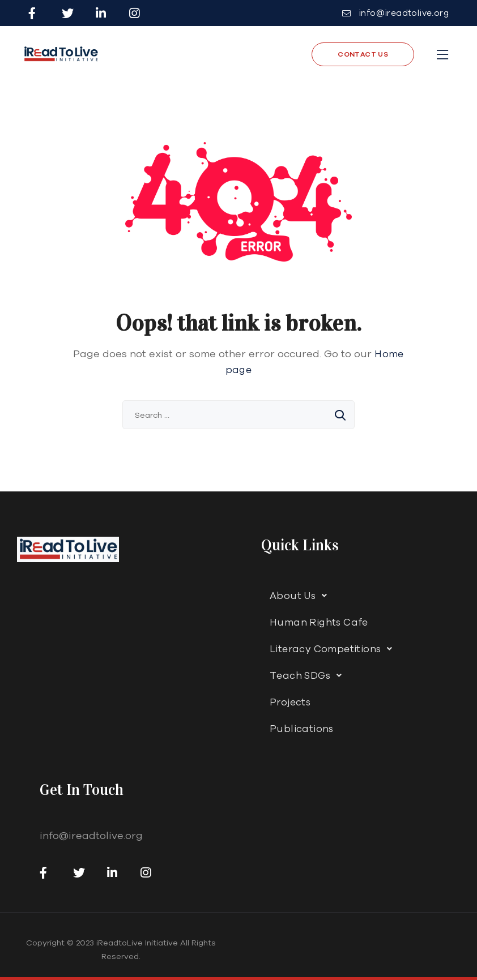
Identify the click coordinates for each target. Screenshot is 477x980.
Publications (302, 728)
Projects (290, 702)
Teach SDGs (309, 675)
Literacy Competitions (334, 649)
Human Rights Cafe (319, 622)
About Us (302, 596)
